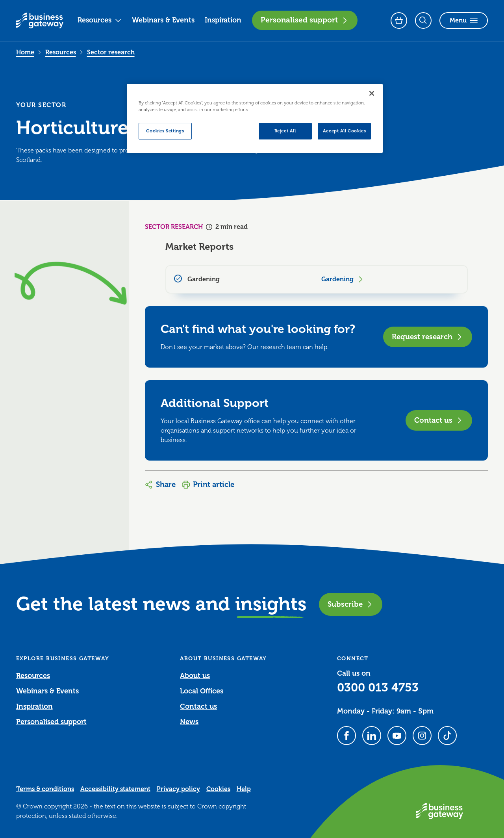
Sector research (111, 52)
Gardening (343, 279)
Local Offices (202, 691)
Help (244, 789)
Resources (100, 20)
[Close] (372, 93)
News (189, 722)
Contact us (439, 420)
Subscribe (351, 604)
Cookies (218, 789)
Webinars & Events (163, 20)
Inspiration (223, 20)
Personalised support (305, 20)
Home (25, 52)
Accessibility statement (115, 789)
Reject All (285, 131)
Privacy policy (178, 789)
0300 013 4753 (378, 687)
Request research (428, 337)
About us (195, 676)
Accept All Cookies (344, 131)
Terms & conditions (45, 789)
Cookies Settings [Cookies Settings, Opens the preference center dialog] (165, 131)
